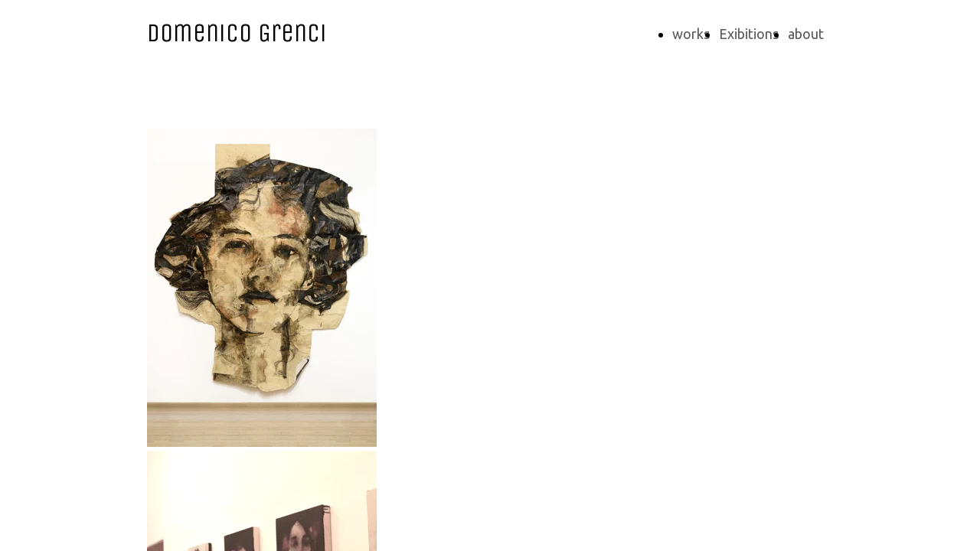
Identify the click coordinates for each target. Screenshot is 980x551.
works (691, 34)
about (806, 34)
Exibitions (749, 34)
